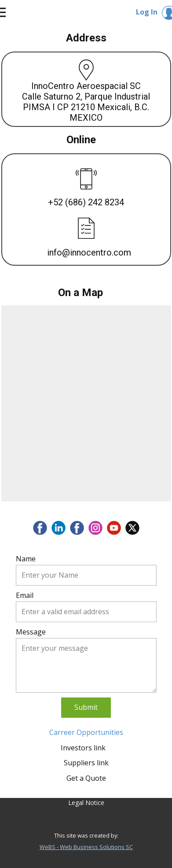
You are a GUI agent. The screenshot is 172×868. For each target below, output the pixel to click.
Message (31, 632)
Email (25, 595)
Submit (86, 707)
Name (26, 559)
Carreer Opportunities (86, 732)
